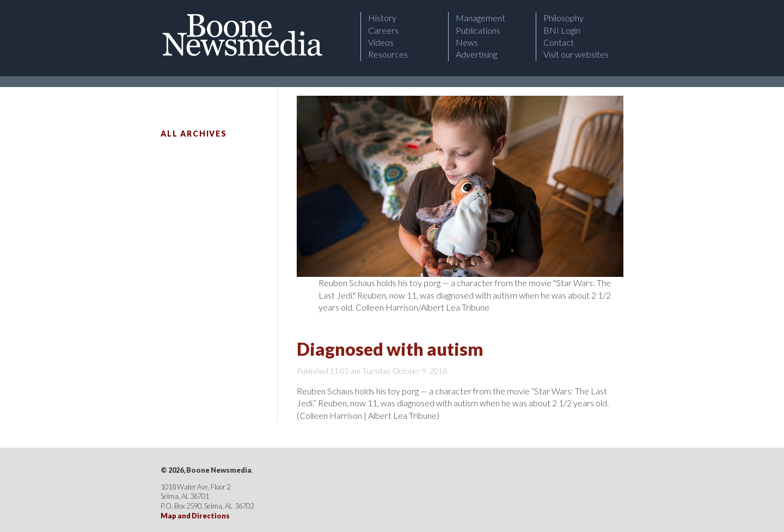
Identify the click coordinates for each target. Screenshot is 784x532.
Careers (383, 30)
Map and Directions (195, 516)
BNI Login (562, 30)
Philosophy (563, 18)
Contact (559, 42)
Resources (388, 54)
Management (480, 18)
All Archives (194, 134)
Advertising (476, 54)
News (467, 42)
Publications (478, 30)
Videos (381, 42)
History (382, 18)
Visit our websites (576, 54)
